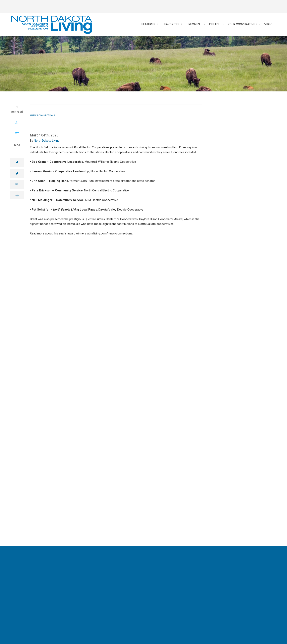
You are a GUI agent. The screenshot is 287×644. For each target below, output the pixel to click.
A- (17, 123)
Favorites (172, 24)
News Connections (43, 116)
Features (148, 24)
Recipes (194, 24)
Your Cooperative (241, 24)
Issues (214, 24)
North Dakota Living (47, 141)
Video (268, 24)
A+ (17, 133)
